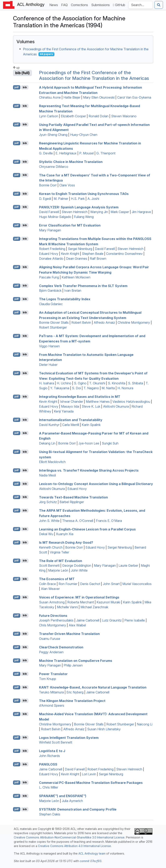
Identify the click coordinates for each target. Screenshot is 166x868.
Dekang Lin (47, 443)
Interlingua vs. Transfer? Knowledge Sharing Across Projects (89, 470)
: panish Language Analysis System (79, 207)
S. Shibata (136, 383)
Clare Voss (67, 185)
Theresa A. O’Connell (78, 521)
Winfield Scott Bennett (56, 742)
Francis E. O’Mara (109, 521)
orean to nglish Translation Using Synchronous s (84, 194)
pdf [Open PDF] (17, 87)
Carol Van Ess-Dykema (134, 97)
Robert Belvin (81, 322)
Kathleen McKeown (76, 277)
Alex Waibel (77, 625)
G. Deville (46, 153)
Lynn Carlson (49, 116)
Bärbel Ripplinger (72, 502)
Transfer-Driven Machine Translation (69, 634)
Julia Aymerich (72, 801)
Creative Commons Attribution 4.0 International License (74, 846)
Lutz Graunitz (112, 620)
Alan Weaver (50, 589)
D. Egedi (45, 199)
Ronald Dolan (99, 116)
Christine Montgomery (134, 322)
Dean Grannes (77, 259)
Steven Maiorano (124, 116)
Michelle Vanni (67, 607)
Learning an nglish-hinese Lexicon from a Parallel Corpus (87, 529)
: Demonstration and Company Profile (78, 809)
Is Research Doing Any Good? (66, 542)
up (16, 68)
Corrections (80, 5)
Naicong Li (145, 724)
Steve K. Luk (91, 406)
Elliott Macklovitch (52, 462)
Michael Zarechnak (94, 607)
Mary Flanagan (50, 230)
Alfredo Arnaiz (104, 322)
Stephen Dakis (50, 814)
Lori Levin (89, 774)
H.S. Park (78, 199)
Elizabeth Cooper (73, 116)
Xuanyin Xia (65, 534)
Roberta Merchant (81, 602)
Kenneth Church (51, 547)
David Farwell (49, 212)
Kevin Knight (70, 254)
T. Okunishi (97, 383)
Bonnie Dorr (48, 185)
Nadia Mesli (47, 475)
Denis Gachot (90, 584)
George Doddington (77, 565)
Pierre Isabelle (135, 620)
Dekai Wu (46, 534)
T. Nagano (91, 388)
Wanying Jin (99, 212)
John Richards (49, 756)
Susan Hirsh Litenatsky (104, 729)
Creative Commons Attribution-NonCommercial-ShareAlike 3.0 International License (69, 837)
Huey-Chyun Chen (84, 135)
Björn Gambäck (50, 290)
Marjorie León (58, 570)
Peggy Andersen (51, 652)
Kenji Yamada (64, 411)
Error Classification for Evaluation (70, 225)
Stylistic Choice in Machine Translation (71, 162)
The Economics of (57, 579)
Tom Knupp (48, 679)
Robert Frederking (52, 249)
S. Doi (76, 388)
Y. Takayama (60, 388)
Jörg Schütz (48, 502)
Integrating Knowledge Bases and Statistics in (80, 397)
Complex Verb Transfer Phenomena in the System (83, 286)
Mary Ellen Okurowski (99, 97)
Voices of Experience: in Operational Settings (79, 597)
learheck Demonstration (61, 647)
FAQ (65, 5)
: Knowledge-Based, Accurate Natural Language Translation (93, 687)
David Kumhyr (49, 425)
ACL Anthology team (92, 853)
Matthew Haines (98, 402)
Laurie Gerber (128, 565)
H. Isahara (47, 383)
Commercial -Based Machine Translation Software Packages (91, 782)
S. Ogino (80, 383)
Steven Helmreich (75, 212)
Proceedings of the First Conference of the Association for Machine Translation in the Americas (94, 75)
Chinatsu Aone (50, 97)
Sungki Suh (110, 443)
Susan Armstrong (52, 602)
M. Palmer (61, 199)
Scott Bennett (49, 565)
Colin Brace (47, 584)
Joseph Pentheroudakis (56, 620)
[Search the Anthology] (141, 5)
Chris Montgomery (53, 625)
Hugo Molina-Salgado (55, 217)
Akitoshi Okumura (116, 406)
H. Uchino (64, 383)
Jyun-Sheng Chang (53, 135)
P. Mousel (86, 153)
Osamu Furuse (50, 639)
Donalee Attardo (51, 259)
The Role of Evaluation (61, 561)
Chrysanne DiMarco (54, 167)
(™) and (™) (63, 796)
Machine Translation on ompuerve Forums (76, 660)
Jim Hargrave (141, 212)
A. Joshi (93, 199)
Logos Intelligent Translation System (69, 737)
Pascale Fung (49, 277)
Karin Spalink (91, 425)
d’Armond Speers (52, 705)
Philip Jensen (73, 665)
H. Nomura (125, 388)
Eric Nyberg (75, 692)
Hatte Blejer (72, 97)
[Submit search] (159, 5)
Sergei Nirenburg (80, 249)
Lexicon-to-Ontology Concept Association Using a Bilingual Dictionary (96, 484)
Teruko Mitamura (51, 692)
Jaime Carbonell (88, 620)
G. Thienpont (106, 153)
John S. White (49, 521)
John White (79, 570)
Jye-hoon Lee (89, 443)
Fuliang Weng (84, 217)
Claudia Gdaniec (51, 304)
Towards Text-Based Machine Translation (73, 497)
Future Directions (53, 615)
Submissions (101, 5)
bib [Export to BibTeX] (25, 87)
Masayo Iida (70, 406)
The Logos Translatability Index (65, 299)
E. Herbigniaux (66, 153)
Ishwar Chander (72, 402)
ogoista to (52, 751)
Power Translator (53, 674)
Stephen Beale (93, 254)
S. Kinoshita (117, 383)
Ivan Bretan (73, 290)
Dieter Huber (48, 365)
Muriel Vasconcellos (137, 584)
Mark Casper (120, 212)
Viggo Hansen (49, 346)
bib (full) (22, 73)
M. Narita (108, 388)
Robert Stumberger (53, 327)
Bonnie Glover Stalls (54, 322)
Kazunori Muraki (108, 602)
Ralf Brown (98, 259)
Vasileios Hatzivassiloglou (131, 402)
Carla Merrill (71, 425)
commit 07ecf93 (91, 861)
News (54, 5)
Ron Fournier (68, 584)
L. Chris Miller (49, 787)
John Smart (111, 584)
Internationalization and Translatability (71, 420)
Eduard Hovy (49, 254)
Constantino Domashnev (124, 254)
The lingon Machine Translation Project (72, 701)
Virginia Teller (59, 552)
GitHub (119, 5)
